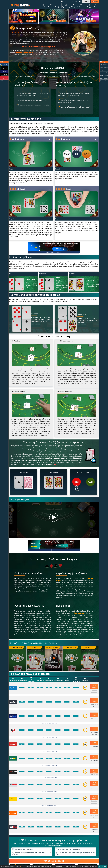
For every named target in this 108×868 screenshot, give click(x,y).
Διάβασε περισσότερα (18, 58)
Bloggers (90, 5)
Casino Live (43, 5)
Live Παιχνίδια (81, 5)
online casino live (26, 7)
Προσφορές (66, 5)
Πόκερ (73, 5)
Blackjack (58, 5)
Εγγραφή (5, 65)
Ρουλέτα (51, 5)
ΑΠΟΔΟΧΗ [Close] (103, 867)
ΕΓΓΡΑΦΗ (95, 1)
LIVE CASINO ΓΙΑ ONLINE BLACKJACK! (39, 47)
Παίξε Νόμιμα (31, 21)
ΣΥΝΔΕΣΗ (86, 1)
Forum (96, 5)
